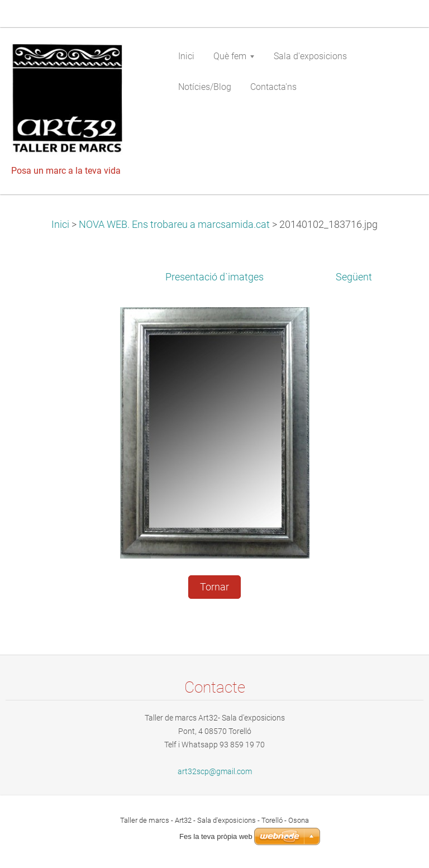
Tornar (214, 587)
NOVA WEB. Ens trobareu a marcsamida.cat (174, 225)
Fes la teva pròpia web (216, 836)
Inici (60, 225)
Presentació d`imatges (214, 277)
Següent (354, 277)
